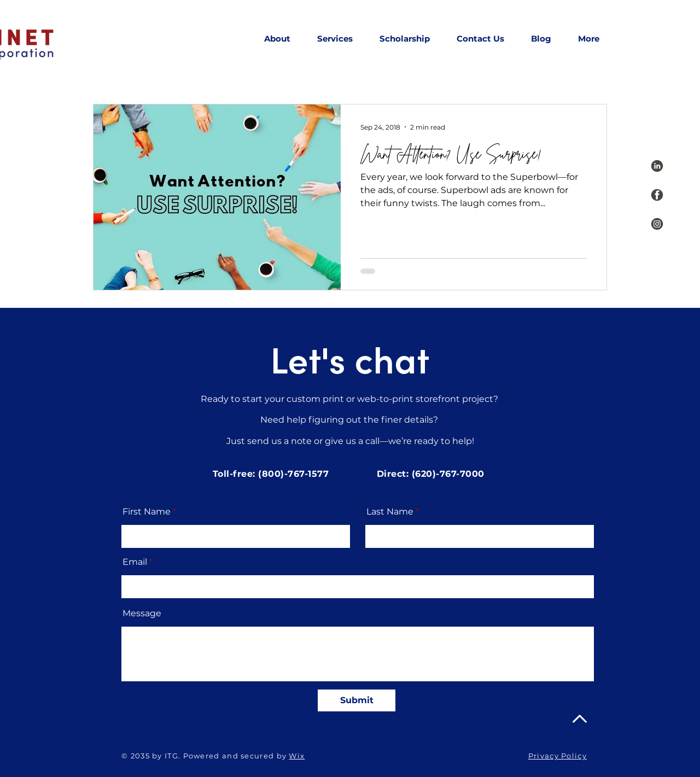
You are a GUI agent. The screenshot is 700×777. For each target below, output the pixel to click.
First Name (147, 512)
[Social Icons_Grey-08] (657, 195)
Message (142, 614)
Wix (297, 756)
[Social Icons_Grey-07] (657, 166)
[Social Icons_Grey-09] (657, 224)
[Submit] (357, 700)
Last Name (390, 512)
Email (135, 562)
